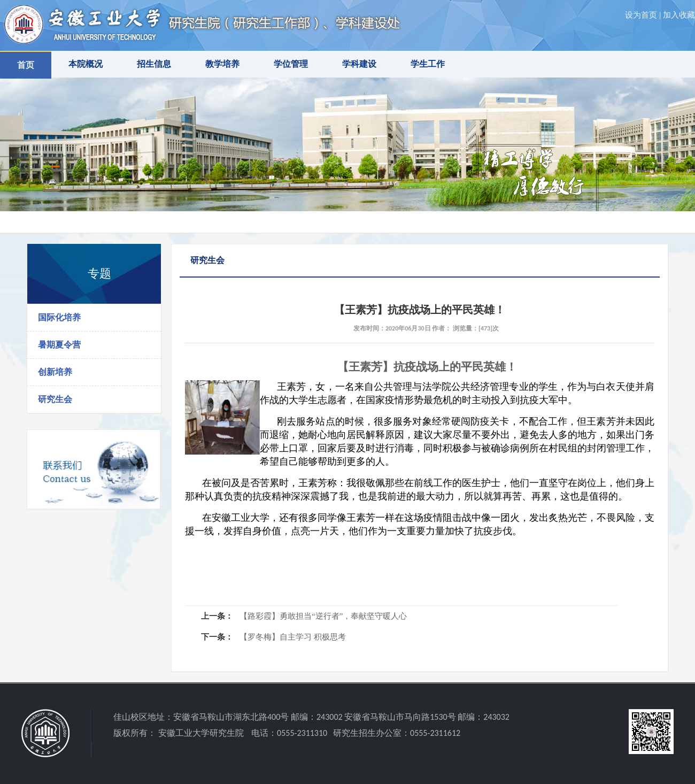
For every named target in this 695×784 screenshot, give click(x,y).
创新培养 (55, 372)
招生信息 (154, 64)
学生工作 (428, 64)
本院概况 (86, 64)
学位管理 (291, 64)
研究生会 (55, 399)
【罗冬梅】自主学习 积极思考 (293, 637)
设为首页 (641, 15)
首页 (26, 65)
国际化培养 (59, 317)
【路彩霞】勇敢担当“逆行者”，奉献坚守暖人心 (323, 616)
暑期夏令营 (59, 345)
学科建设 (359, 64)
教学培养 (222, 64)
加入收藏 (679, 15)
